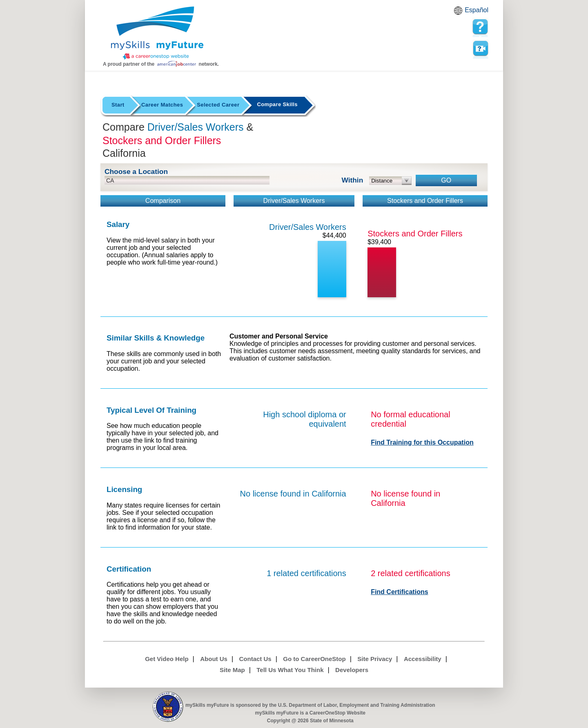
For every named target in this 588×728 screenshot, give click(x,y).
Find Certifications (399, 592)
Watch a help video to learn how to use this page (480, 49)
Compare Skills (277, 104)
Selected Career (218, 105)
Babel (459, 13)
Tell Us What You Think (290, 670)
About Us (214, 659)
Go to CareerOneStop (314, 659)
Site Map (232, 670)
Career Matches (162, 105)
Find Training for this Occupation (422, 442)
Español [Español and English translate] (477, 10)
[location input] (187, 180)
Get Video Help (167, 659)
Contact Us (255, 659)
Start (118, 105)
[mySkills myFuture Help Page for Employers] (480, 27)
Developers (352, 670)
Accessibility (423, 659)
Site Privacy (375, 659)
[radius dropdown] (391, 181)
